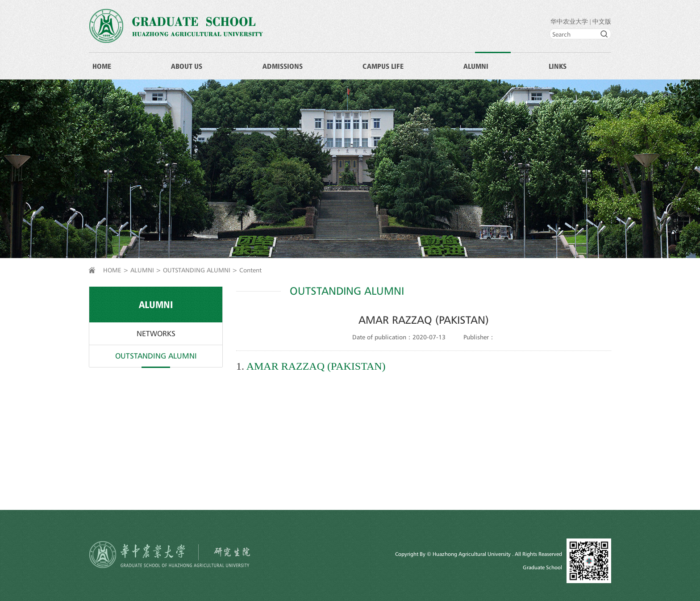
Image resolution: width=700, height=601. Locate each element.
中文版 (602, 22)
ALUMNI (476, 66)
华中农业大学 (569, 22)
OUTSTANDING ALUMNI (197, 270)
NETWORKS (156, 334)
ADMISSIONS (283, 66)
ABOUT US (187, 66)
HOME (102, 66)
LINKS (558, 66)
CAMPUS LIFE (383, 66)
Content (250, 270)
